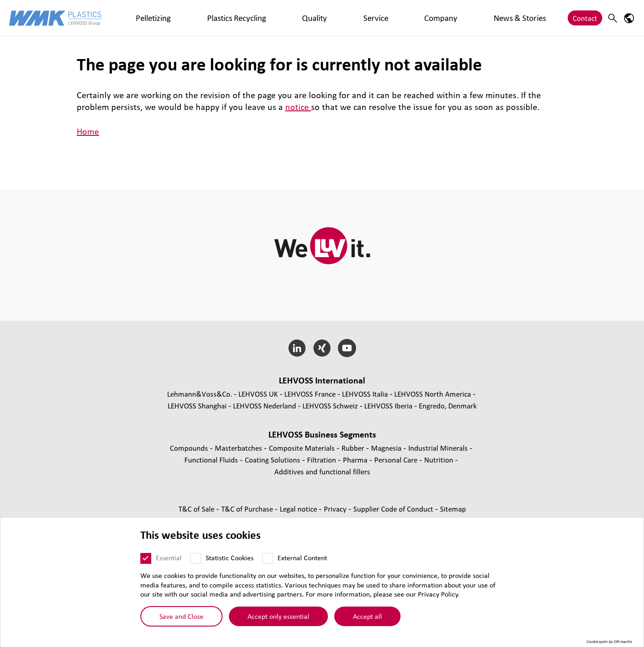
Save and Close (181, 622)
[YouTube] (347, 348)
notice (298, 107)
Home (88, 131)
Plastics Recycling (192, 18)
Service (273, 18)
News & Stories (358, 18)
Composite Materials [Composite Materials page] (303, 448)
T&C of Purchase (248, 509)
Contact (585, 18)
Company (309, 18)
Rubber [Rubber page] (354, 448)
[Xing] (322, 348)
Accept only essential (278, 622)
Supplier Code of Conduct (394, 509)
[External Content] (268, 564)
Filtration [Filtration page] (322, 460)
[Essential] (146, 564)
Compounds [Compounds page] (190, 448)
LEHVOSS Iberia (388, 406)
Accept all (367, 622)
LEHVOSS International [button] (322, 380)
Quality (241, 18)
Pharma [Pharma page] (356, 460)
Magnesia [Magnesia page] (387, 448)
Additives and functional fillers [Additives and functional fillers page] (322, 471)
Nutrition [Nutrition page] (440, 460)
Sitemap (453, 509)
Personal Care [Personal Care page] (397, 460)
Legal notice (299, 509)
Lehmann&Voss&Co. (200, 394)
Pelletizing (139, 18)
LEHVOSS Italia (365, 394)
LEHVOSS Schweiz (330, 406)
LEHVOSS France (310, 394)
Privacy (336, 509)
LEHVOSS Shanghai (197, 406)
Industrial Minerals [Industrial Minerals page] (439, 448)
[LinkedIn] (297, 348)
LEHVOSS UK (258, 394)
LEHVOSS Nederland (265, 406)
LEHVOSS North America (433, 394)
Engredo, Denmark (448, 406)
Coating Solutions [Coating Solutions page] (273, 460)
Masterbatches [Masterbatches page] (239, 448)
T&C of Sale (197, 509)
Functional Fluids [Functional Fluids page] (212, 460)
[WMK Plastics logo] (55, 18)
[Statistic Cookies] (196, 564)
